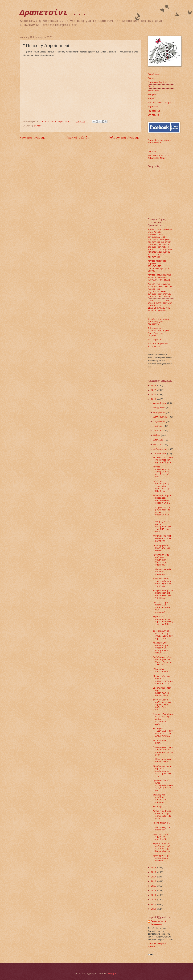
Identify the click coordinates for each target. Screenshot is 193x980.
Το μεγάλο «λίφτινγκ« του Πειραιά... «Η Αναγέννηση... (163, 732)
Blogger (112, 974)
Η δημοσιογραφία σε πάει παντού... (162, 572)
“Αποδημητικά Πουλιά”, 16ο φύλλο (162, 548)
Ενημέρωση (153, 74)
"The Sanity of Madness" (162, 829)
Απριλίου (159, 440)
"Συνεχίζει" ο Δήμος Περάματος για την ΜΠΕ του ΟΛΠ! (162, 527)
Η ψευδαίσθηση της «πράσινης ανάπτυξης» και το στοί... (163, 582)
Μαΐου (157, 435)
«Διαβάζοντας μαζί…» (160, 742)
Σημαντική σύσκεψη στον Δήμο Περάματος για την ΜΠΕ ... (163, 622)
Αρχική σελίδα (78, 138)
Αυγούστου (160, 422)
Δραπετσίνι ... (53, 13)
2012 (154, 900)
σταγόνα (152, 152)
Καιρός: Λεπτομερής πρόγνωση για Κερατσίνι (159, 322)
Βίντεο (38, 126)
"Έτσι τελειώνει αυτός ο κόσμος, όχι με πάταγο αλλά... (163, 680)
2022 (154, 390)
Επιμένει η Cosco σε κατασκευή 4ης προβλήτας (163, 460)
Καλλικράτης (155, 340)
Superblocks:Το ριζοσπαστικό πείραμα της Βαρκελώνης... (162, 847)
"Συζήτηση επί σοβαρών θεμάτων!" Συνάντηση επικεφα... (161, 560)
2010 (154, 909)
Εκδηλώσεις (154, 95)
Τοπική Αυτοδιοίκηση (160, 103)
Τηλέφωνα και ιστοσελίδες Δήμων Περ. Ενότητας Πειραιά (158, 332)
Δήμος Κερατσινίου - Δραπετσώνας (160, 142)
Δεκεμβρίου (160, 403)
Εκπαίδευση (154, 91)
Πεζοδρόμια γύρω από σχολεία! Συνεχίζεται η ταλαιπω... (162, 661)
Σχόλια (152, 78)
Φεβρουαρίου (161, 449)
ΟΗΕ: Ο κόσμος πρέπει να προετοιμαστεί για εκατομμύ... (162, 607)
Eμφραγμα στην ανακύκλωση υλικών (161, 858)
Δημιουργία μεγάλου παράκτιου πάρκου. (160, 799)
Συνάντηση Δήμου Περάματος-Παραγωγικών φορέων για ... (163, 499)
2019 (154, 868)
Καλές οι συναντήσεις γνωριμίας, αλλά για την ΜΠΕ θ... (162, 486)
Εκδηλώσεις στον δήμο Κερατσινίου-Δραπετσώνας (162, 692)
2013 (154, 895)
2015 (154, 886)
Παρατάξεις (154, 111)
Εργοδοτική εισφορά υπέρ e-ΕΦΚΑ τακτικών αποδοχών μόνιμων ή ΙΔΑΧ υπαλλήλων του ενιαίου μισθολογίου (160, 305)
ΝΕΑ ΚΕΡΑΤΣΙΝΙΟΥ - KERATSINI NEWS (158, 157)
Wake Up (157, 807)
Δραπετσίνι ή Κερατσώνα (158, 923)
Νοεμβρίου (160, 408)
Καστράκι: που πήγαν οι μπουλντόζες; (162, 837)
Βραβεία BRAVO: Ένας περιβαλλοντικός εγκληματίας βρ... (163, 785)
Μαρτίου (158, 445)
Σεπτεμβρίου (161, 417)
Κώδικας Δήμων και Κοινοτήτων (158, 345)
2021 (154, 395)
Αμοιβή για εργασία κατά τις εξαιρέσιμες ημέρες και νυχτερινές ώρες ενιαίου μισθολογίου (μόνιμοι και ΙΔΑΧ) (160, 290)
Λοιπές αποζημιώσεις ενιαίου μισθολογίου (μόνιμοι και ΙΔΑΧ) (160, 277)
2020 (154, 399)
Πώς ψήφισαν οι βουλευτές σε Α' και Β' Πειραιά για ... (162, 512)
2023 (154, 386)
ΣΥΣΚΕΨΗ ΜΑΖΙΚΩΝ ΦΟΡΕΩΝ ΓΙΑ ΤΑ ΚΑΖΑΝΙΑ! (162, 539)
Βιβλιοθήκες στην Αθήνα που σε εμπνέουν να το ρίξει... (163, 751)
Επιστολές (153, 115)
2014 (154, 891)
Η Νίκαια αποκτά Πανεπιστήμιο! (162, 760)
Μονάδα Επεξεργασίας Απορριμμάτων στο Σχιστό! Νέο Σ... (162, 472)
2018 (154, 872)
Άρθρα (151, 99)
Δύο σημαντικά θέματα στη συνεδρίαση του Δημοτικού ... (163, 635)
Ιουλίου (158, 426)
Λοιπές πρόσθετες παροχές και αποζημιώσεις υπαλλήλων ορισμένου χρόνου (160, 266)
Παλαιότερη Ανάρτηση (125, 138)
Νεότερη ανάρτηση (34, 138)
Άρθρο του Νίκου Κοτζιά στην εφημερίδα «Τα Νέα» (162, 815)
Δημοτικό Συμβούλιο (159, 82)
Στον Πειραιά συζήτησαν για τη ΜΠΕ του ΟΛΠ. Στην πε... (162, 705)
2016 (154, 881)
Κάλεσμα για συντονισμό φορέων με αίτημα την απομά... (160, 648)
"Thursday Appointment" (162, 670)
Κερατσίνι (153, 107)
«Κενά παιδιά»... (163, 823)
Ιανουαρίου (160, 454)
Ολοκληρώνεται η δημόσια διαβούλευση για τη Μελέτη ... (162, 771)
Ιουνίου (158, 431)
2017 (154, 877)
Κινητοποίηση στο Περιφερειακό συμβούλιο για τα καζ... (163, 594)
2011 (154, 904)
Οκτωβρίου (160, 412)
